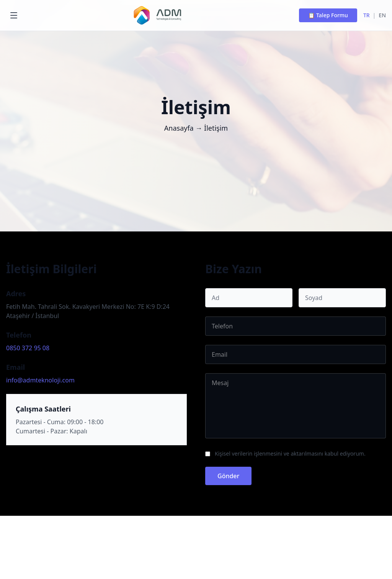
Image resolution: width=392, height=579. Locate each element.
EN (382, 15)
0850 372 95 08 (28, 348)
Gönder (228, 476)
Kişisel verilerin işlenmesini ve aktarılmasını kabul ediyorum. (290, 454)
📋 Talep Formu (328, 15)
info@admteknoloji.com (40, 380)
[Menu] (14, 15)
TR (367, 15)
